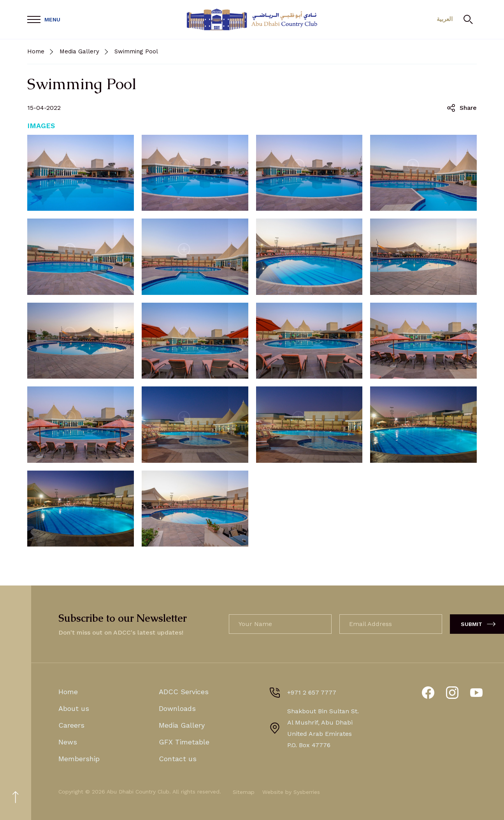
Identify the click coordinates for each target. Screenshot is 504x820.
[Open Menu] (44, 20)
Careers (71, 725)
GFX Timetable (184, 742)
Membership (79, 759)
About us (74, 708)
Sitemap (244, 792)
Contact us (178, 759)
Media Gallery (79, 51)
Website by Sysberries (291, 792)
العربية (444, 19)
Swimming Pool (136, 51)
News (68, 742)
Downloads (177, 708)
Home (36, 51)
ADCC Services (184, 692)
